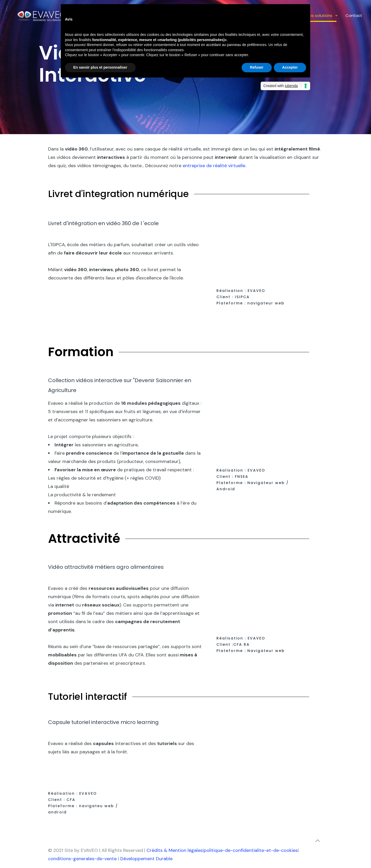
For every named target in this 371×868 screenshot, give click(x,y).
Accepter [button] (290, 67)
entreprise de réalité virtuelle (214, 166)
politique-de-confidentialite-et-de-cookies (251, 850)
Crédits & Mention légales (175, 850)
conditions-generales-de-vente (82, 859)
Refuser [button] (257, 67)
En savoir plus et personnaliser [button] (100, 67)
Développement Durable (146, 859)
